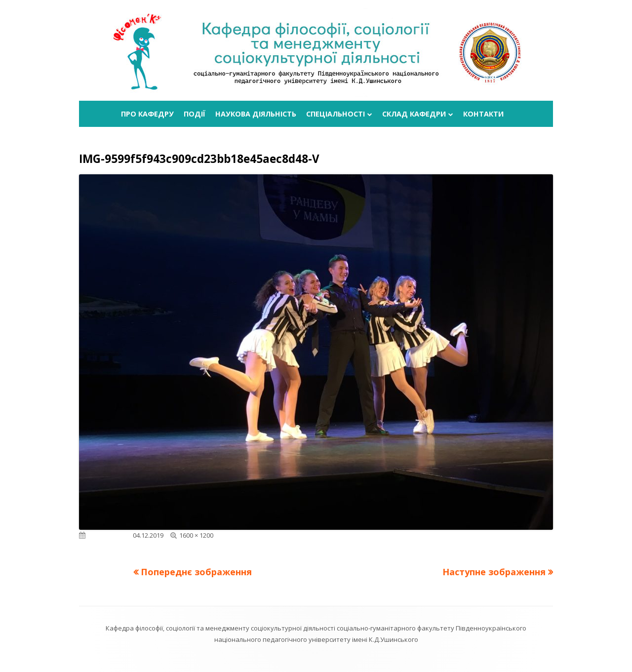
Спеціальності (336, 114)
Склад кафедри (414, 114)
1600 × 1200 (196, 535)
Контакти (483, 114)
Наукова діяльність (256, 114)
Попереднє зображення (196, 572)
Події (195, 114)
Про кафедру (147, 114)
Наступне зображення (494, 572)
